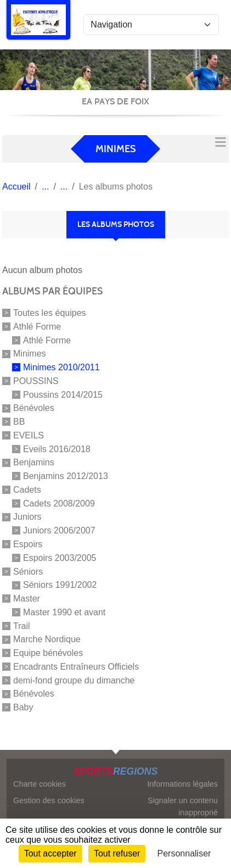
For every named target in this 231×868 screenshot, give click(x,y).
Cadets (27, 490)
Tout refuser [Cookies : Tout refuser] (117, 853)
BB (19, 422)
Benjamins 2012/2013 (66, 476)
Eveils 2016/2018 (57, 449)
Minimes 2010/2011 (61, 367)
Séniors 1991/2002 (60, 585)
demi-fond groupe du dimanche (74, 680)
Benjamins (34, 462)
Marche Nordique (47, 639)
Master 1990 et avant (64, 612)
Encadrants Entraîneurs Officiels (76, 667)
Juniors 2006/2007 (59, 530)
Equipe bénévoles (48, 653)
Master (27, 599)
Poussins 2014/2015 (63, 394)
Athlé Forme (37, 327)
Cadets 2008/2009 (59, 503)
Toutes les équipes (50, 313)
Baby (23, 707)
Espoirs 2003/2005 (60, 558)
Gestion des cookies (49, 800)
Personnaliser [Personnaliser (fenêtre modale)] (184, 853)
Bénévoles (34, 408)
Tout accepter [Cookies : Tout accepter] (50, 853)
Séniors (28, 571)
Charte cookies (40, 784)
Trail (22, 625)
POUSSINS (36, 381)
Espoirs (28, 544)
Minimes (30, 354)
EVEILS (29, 435)
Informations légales (182, 784)
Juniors (27, 517)
